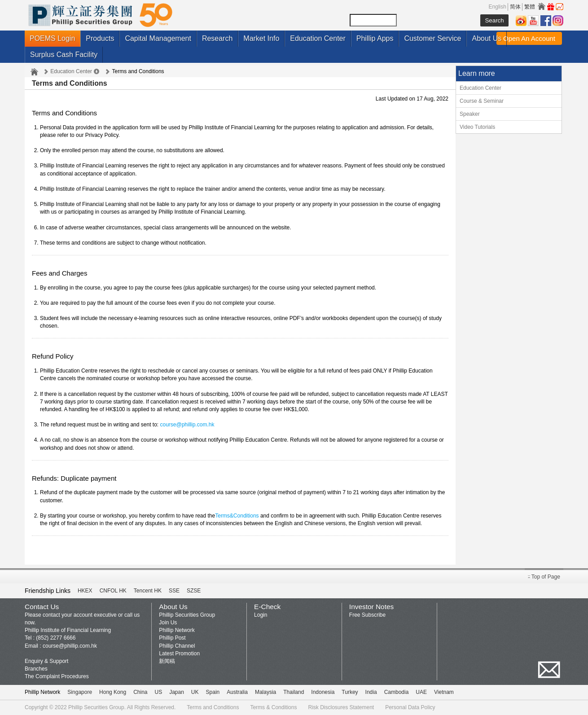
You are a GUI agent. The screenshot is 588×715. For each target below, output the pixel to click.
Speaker (470, 114)
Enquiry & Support (46, 661)
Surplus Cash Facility (64, 55)
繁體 (530, 7)
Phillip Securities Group (187, 615)
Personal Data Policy (410, 707)
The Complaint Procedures (57, 676)
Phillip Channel (177, 646)
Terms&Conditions (237, 516)
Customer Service (432, 38)
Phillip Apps (375, 38)
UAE (421, 692)
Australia (237, 692)
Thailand (294, 692)
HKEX (85, 591)
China (140, 692)
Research (217, 38)
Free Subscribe (367, 615)
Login (261, 615)
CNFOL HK (113, 591)
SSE (174, 591)
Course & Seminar (482, 101)
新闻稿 (167, 661)
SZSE (194, 591)
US (158, 692)
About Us (487, 38)
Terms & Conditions (273, 707)
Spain (213, 692)
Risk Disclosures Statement (341, 707)
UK (195, 692)
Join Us (168, 623)
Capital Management (158, 38)
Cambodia (397, 692)
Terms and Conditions (213, 707)
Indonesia (323, 692)
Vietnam (444, 692)
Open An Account (529, 38)
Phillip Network (177, 630)
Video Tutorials (477, 127)
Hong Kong (113, 692)
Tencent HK (148, 591)
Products (100, 38)
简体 (515, 7)
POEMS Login (52, 38)
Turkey (350, 692)
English (498, 7)
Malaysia (265, 692)
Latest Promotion (179, 654)
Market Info (261, 38)
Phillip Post (172, 638)
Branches (36, 669)
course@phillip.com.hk (187, 425)
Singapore (80, 692)
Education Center (318, 38)
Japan (177, 692)
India (371, 692)
